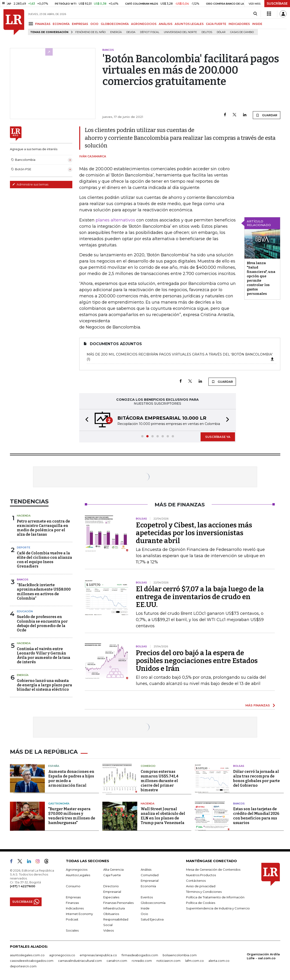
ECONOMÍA (61, 24)
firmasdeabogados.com (140, 955)
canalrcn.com (117, 961)
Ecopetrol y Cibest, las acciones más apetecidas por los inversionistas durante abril (194, 533)
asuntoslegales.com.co (27, 955)
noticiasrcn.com (168, 961)
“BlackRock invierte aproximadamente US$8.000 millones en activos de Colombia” (44, 592)
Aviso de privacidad (201, 886)
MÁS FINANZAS (258, 705)
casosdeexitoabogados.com (32, 961)
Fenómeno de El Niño (90, 32)
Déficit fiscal (150, 32)
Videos (108, 930)
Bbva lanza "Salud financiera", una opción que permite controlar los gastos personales (261, 278)
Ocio (144, 914)
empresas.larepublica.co (98, 955)
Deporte (24, 547)
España (54, 766)
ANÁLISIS (166, 24)
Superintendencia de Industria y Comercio (218, 908)
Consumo (73, 886)
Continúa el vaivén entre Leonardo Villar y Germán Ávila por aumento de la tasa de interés (44, 656)
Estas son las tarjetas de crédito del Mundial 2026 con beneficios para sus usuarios (256, 816)
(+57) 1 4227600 (23, 886)
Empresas (73, 897)
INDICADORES (239, 24)
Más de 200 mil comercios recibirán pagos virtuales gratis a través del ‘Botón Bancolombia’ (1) (181, 357)
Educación (25, 611)
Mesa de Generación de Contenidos (213, 869)
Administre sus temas (30, 184)
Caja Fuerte (112, 875)
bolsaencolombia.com (180, 955)
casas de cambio (242, 32)
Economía (148, 886)
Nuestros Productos (201, 875)
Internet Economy (79, 914)
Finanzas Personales (118, 903)
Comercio (148, 766)
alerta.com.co (219, 961)
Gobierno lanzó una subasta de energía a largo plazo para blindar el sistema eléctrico (44, 685)
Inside (145, 908)
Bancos (23, 580)
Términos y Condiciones (204, 892)
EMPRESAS (80, 24)
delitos (207, 32)
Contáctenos (196, 881)
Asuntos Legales (78, 875)
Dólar (221, 32)
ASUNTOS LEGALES (189, 24)
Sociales (72, 930)
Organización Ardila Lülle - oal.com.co (263, 956)
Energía (116, 32)
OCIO (94, 24)
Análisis (146, 869)
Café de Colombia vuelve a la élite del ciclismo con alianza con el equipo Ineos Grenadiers (44, 560)
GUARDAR (267, 115)
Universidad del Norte (180, 32)
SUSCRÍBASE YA (218, 437)
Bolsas (239, 766)
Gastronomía (59, 804)
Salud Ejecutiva (152, 919)
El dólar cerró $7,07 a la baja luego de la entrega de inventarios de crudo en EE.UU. (200, 597)
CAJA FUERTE (216, 24)
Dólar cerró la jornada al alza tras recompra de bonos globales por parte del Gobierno (256, 778)
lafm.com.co (194, 961)
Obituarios (111, 914)
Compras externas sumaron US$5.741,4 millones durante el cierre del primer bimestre (160, 781)
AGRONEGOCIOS (144, 24)
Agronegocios (77, 869)
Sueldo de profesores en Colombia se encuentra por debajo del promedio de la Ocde (42, 623)
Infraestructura (114, 908)
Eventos (147, 897)
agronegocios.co (62, 955)
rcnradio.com (142, 961)
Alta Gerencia (113, 869)
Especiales (111, 897)
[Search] (255, 14)
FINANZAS (43, 24)
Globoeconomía (153, 903)
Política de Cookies (201, 903)
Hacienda (24, 516)
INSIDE (257, 24)
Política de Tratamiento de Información (215, 897)
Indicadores (75, 908)
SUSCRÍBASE (277, 3)
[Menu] (32, 24)
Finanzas (72, 903)
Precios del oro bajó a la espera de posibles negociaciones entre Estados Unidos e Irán (197, 661)
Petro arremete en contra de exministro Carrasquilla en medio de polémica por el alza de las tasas (43, 528)
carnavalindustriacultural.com (80, 961)
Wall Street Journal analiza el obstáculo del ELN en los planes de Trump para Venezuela (163, 816)
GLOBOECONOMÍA (115, 24)
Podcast (72, 919)
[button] (85, 420)
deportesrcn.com (23, 966)
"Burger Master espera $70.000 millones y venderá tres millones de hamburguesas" (72, 816)
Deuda (131, 32)
